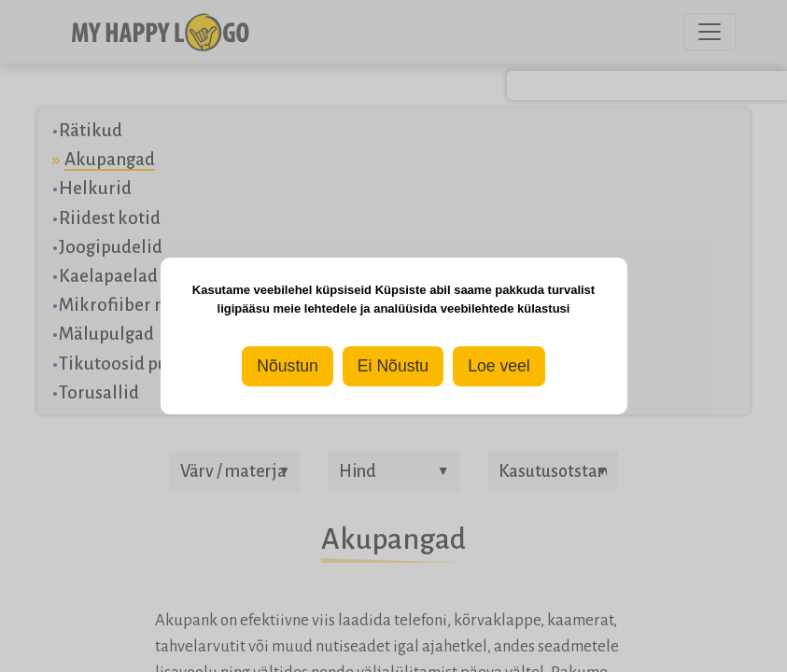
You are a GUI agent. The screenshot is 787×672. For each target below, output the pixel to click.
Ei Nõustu (393, 366)
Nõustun (288, 366)
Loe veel (499, 366)
